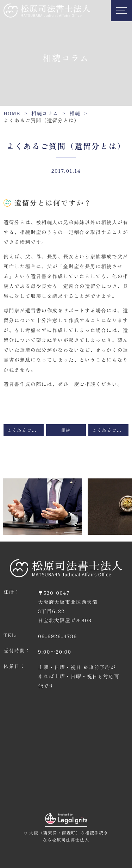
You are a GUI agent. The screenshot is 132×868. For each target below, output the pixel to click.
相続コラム (45, 113)
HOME (12, 113)
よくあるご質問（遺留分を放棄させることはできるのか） (110, 430)
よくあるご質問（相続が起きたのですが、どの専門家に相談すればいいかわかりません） (25, 430)
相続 (75, 113)
